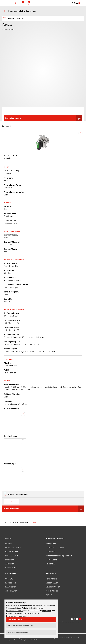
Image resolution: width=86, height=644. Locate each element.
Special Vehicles (12, 552)
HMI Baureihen (52, 552)
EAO (7, 523)
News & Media (51, 579)
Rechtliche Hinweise (33, 638)
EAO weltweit (11, 587)
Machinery (9, 560)
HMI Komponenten (21, 523)
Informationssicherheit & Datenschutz (68, 638)
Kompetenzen (11, 583)
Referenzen (50, 564)
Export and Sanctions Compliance (18, 640)
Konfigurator (51, 544)
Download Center (53, 587)
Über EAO (9, 579)
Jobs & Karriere (11, 591)
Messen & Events (53, 583)
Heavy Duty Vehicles (13, 548)
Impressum (21, 638)
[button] (22, 3)
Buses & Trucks (12, 556)
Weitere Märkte (11, 568)
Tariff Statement (36, 640)
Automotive (10, 564)
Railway (8, 544)
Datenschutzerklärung (48, 638)
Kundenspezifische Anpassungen (59, 556)
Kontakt (49, 595)
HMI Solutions (51, 560)
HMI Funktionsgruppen (55, 548)
